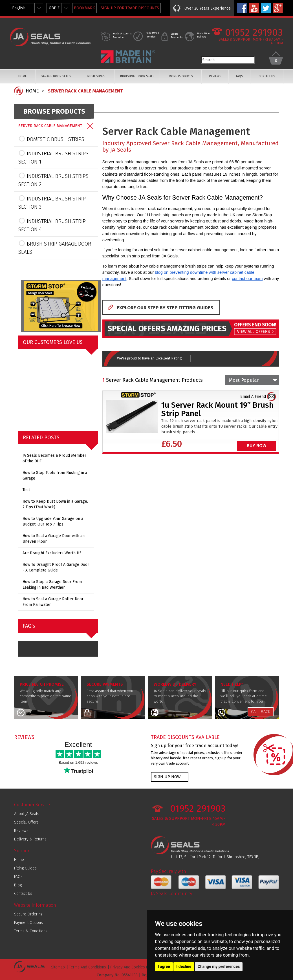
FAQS (239, 76)
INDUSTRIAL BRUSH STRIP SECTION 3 (52, 202)
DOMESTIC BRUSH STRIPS (51, 139)
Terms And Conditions (88, 967)
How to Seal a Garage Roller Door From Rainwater (53, 602)
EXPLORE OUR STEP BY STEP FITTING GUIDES (165, 308)
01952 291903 (254, 33)
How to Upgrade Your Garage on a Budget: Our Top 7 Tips (53, 521)
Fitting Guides (25, 868)
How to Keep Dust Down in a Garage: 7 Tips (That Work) (55, 504)
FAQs (18, 877)
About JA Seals (27, 814)
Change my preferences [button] (219, 966)
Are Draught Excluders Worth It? (52, 553)
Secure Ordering (28, 914)
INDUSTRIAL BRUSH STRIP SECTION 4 (52, 225)
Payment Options (28, 923)
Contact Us (23, 894)
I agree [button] (164, 966)
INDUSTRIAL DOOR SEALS (137, 76)
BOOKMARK (84, 8)
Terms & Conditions (31, 931)
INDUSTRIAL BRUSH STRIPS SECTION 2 (53, 180)
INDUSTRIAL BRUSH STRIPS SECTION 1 (53, 157)
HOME (23, 76)
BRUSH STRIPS (95, 76)
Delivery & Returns (30, 839)
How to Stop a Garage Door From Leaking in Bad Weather (52, 585)
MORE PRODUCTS (181, 76)
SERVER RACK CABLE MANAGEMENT (85, 91)
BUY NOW (256, 446)
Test (26, 490)
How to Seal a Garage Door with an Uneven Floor (54, 539)
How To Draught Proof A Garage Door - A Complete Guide (56, 567)
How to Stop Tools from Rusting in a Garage (55, 475)
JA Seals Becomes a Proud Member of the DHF (54, 458)
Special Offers (26, 822)
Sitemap (58, 967)
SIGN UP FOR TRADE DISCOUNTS (130, 8)
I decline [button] (184, 966)
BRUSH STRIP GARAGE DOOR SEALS (55, 247)
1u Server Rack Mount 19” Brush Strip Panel (217, 409)
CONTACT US (267, 76)
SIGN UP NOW (167, 777)
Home (19, 860)
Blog (18, 885)
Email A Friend (253, 397)
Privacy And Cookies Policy (133, 967)
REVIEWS (215, 76)
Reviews (21, 831)
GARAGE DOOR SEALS (56, 76)
